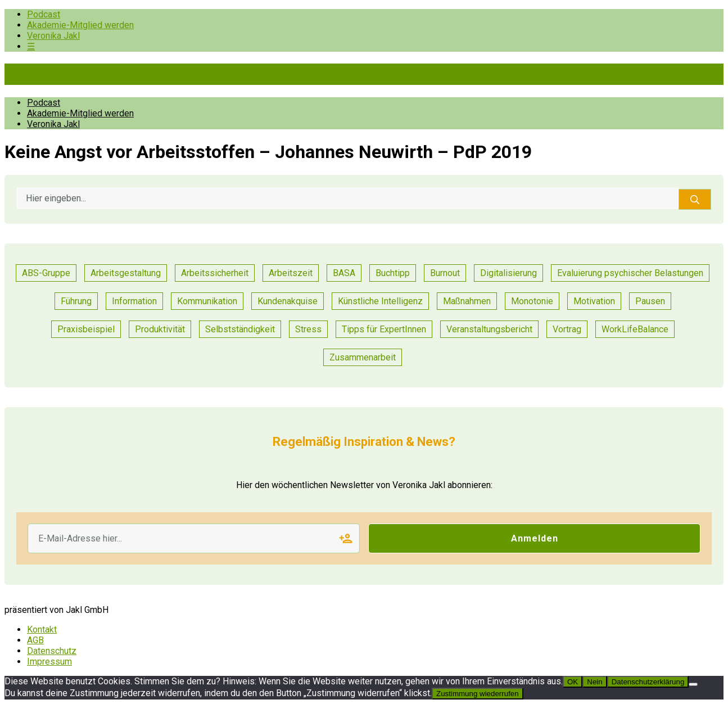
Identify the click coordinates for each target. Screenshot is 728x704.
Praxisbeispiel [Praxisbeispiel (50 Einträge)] (86, 329)
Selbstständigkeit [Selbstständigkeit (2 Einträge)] (240, 329)
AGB (35, 640)
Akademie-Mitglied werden (80, 25)
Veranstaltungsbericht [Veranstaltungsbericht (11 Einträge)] (489, 329)
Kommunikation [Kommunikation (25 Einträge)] (207, 301)
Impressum (49, 662)
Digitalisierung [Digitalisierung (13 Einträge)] (508, 273)
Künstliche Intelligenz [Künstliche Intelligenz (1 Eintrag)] (380, 301)
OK (573, 682)
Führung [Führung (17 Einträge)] (76, 301)
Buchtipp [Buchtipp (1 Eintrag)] (393, 273)
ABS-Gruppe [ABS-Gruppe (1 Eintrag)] (46, 273)
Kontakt (42, 629)
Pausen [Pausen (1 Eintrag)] (650, 301)
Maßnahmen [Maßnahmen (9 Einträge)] (467, 301)
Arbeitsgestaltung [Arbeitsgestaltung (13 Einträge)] (126, 273)
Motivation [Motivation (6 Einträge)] (594, 301)
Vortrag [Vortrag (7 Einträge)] (567, 329)
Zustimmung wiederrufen (478, 694)
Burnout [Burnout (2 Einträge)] (445, 273)
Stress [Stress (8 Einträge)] (308, 329)
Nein (594, 682)
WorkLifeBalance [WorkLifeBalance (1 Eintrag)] (635, 329)
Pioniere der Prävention (100, 74)
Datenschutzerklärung (648, 682)
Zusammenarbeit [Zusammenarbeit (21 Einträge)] (363, 357)
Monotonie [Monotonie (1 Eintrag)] (532, 301)
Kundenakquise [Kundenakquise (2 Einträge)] (288, 301)
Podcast (44, 14)
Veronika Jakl (53, 36)
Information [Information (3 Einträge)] (134, 301)
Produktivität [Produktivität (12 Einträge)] (160, 329)
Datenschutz (52, 651)
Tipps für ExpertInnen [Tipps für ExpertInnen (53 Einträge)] (384, 329)
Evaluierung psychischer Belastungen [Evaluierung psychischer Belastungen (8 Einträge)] (630, 273)
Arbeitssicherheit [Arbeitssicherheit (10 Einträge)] (215, 273)
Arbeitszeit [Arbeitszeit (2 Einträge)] (291, 273)
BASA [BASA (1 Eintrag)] (344, 273)
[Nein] (693, 684)
